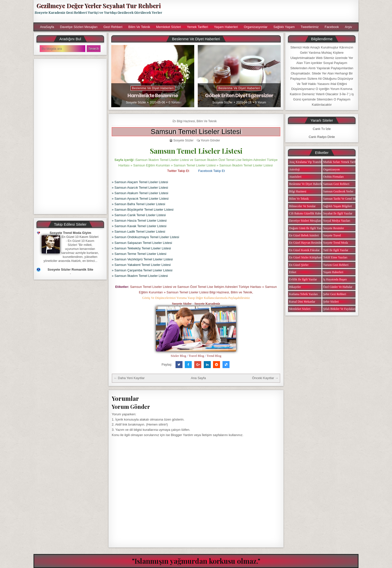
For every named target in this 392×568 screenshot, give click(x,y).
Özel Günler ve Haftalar (338, 287)
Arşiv (348, 27)
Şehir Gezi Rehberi (335, 294)
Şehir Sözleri (331, 302)
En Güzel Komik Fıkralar (304, 250)
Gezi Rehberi (113, 27)
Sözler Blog (178, 356)
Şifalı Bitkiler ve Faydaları (339, 309)
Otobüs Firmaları (333, 177)
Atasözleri (295, 177)
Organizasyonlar (256, 27)
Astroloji (294, 169)
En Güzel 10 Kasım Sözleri (80, 237)
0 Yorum (174, 102)
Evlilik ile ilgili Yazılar (303, 279)
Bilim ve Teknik (139, 27)
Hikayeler (295, 287)
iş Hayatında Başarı (335, 279)
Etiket (293, 272)
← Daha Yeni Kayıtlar (129, 378)
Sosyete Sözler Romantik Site (70, 270)
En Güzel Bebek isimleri (304, 235)
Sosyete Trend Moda (336, 243)
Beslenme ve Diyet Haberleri (153, 88)
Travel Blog (196, 356)
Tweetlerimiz (310, 27)
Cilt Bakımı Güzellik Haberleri (308, 213)
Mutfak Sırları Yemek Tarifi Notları (345, 162)
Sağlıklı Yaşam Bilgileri (338, 206)
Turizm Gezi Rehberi (336, 265)
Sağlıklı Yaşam (284, 27)
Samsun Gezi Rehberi (336, 184)
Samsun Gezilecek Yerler (338, 191)
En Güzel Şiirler (299, 265)
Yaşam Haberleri (226, 27)
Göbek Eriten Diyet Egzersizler (239, 95)
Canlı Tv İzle (322, 129)
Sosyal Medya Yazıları (337, 221)
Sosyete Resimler (334, 228)
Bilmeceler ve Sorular (302, 206)
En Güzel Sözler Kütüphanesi (307, 257)
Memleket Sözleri (168, 27)
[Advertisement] (263, 11)
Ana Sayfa (198, 378)
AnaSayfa (47, 27)
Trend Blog (214, 356)
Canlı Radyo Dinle (322, 137)
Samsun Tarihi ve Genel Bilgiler (343, 199)
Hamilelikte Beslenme (153, 95)
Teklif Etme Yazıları (335, 257)
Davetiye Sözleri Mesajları (79, 27)
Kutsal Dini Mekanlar (302, 302)
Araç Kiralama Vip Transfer (306, 162)
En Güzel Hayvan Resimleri (306, 243)
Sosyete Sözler (136, 102)
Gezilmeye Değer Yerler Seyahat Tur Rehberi (98, 5)
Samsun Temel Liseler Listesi (196, 132)
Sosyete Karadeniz (207, 303)
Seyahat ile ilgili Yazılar (338, 213)
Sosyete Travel (332, 235)
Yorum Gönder (210, 140)
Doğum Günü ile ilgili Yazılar (307, 228)
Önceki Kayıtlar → (265, 378)
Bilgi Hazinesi (186, 121)
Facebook (332, 27)
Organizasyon (331, 169)
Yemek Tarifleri (197, 27)
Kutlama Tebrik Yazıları (303, 294)
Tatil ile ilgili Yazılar (336, 250)
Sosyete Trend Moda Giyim (70, 233)
